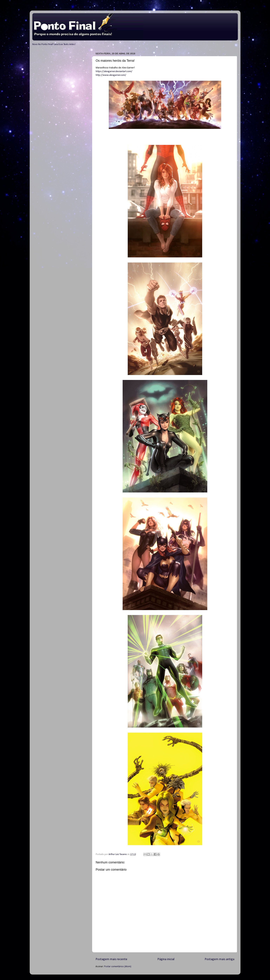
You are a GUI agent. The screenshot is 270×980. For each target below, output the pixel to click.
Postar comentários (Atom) (118, 967)
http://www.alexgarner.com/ (111, 75)
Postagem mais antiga (219, 959)
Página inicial (166, 959)
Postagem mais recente (111, 959)
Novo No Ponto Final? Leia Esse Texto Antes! (54, 44)
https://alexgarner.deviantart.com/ (114, 71)
